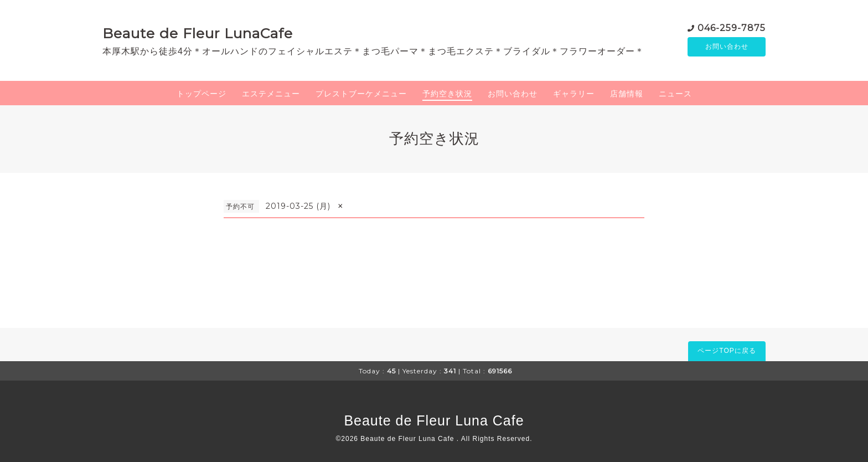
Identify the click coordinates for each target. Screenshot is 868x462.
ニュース (675, 94)
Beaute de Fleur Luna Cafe (434, 420)
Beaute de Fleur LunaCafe (198, 33)
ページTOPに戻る (727, 351)
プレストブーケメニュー (361, 94)
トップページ (201, 94)
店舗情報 (627, 94)
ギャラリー (574, 94)
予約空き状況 (447, 94)
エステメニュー (271, 94)
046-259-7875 (732, 27)
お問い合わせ (727, 47)
